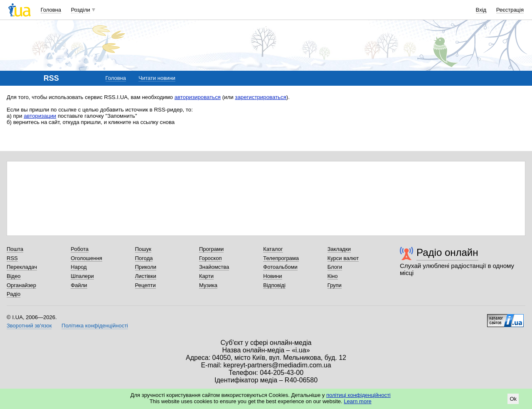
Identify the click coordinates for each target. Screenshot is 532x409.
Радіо (14, 294)
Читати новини (157, 78)
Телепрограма (281, 258)
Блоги (335, 267)
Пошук (143, 249)
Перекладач (22, 267)
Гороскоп (210, 258)
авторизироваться (198, 97)
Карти (206, 276)
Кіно (333, 276)
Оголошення (86, 258)
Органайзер (21, 285)
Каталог (273, 249)
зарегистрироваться (261, 97)
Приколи (146, 267)
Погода (144, 258)
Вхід (481, 10)
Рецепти (145, 285)
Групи (335, 285)
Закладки (339, 249)
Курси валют (343, 258)
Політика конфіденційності (95, 326)
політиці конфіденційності (358, 395)
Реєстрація (510, 10)
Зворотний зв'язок (29, 326)
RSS (12, 258)
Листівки (146, 276)
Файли (79, 285)
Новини (272, 276)
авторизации (40, 116)
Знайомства (214, 267)
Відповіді (274, 285)
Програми (211, 249)
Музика (208, 285)
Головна (51, 10)
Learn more (357, 401)
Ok (513, 399)
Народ (79, 267)
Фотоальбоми (280, 267)
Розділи (81, 10)
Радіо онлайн (447, 252)
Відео (14, 276)
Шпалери (82, 276)
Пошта (15, 249)
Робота (80, 249)
